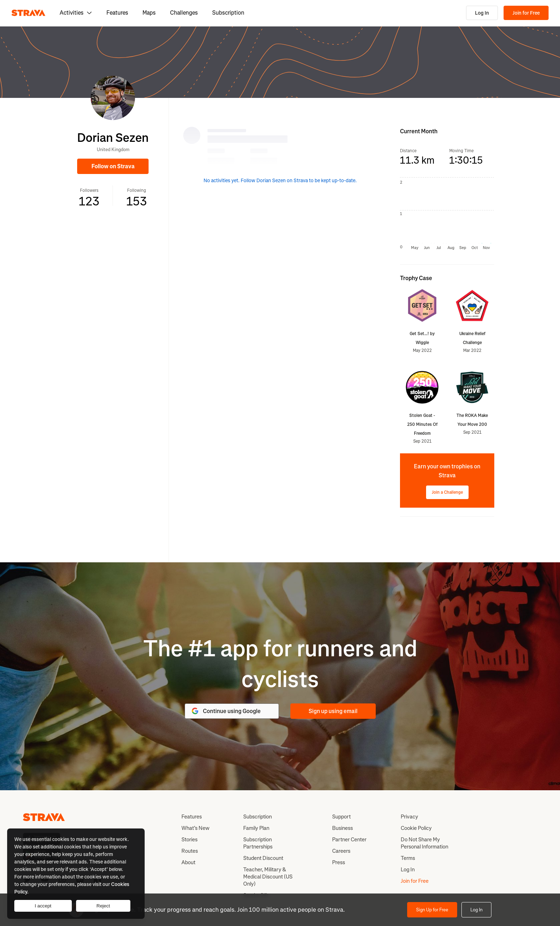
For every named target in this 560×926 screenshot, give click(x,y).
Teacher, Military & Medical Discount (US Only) (268, 877)
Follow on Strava (113, 166)
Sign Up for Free (432, 910)
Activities (76, 13)
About (188, 862)
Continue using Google (226, 711)
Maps (149, 13)
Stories (189, 840)
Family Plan (256, 828)
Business (342, 828)
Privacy (409, 817)
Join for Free (526, 13)
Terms (408, 858)
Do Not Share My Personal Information (424, 843)
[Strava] (28, 13)
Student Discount (263, 858)
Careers (341, 851)
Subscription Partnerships (258, 843)
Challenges (184, 13)
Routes (190, 851)
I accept (43, 906)
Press (339, 862)
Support (341, 817)
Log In (482, 13)
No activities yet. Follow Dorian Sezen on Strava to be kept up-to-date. (280, 181)
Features (117, 13)
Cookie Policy (416, 828)
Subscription (228, 13)
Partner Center (349, 840)
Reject (103, 906)
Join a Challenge (447, 492)
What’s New (195, 828)
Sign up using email (333, 711)
